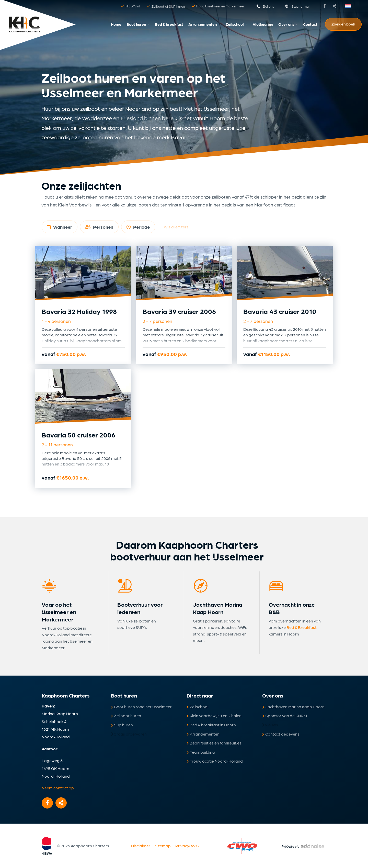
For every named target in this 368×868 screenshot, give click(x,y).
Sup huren (122, 725)
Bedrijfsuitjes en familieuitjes (214, 743)
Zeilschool (235, 24)
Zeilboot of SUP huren (166, 6)
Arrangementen (203, 24)
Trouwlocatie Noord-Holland (215, 761)
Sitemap (163, 846)
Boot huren (136, 24)
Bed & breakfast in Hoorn (211, 725)
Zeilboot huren (126, 716)
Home (116, 24)
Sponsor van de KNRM (285, 716)
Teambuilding (201, 752)
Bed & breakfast (169, 24)
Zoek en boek (343, 24)
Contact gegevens (281, 734)
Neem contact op (58, 788)
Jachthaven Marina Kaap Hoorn (293, 707)
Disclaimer (141, 846)
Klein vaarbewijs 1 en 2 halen (214, 716)
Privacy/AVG (187, 846)
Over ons (286, 24)
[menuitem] (116, 24)
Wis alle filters (176, 227)
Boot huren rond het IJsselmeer (141, 707)
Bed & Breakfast (302, 627)
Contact (310, 24)
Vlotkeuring (263, 24)
